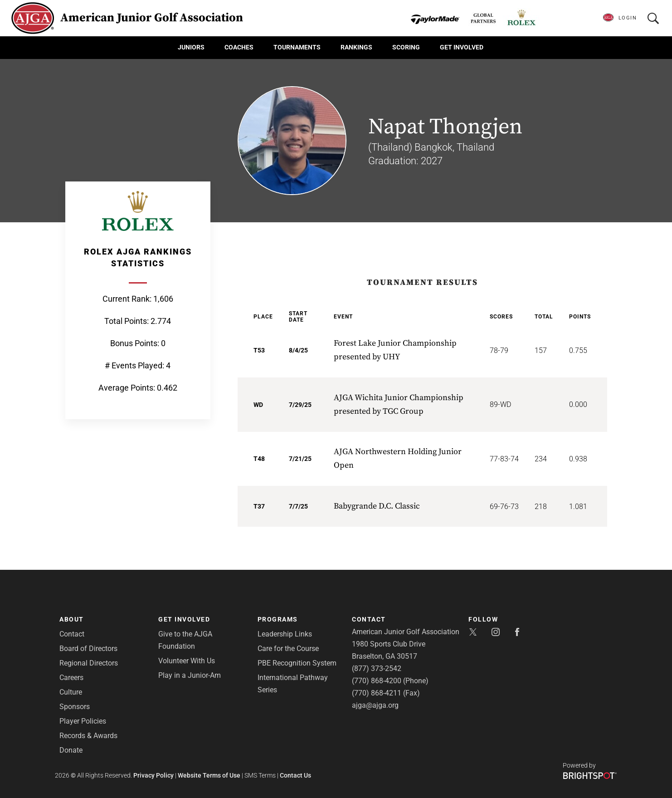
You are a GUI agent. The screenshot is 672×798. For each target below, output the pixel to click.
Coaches (239, 47)
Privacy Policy (153, 775)
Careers (71, 678)
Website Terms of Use (209, 775)
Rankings (356, 47)
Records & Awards (88, 736)
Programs (278, 619)
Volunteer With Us (187, 661)
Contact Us (295, 775)
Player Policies (83, 721)
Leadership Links (285, 634)
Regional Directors (89, 663)
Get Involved (462, 47)
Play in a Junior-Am (190, 675)
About (72, 619)
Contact (72, 634)
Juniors (191, 47)
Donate (71, 750)
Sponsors (75, 707)
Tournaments (297, 47)
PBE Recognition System (297, 663)
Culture (71, 692)
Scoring (406, 47)
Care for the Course (288, 649)
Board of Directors (88, 649)
